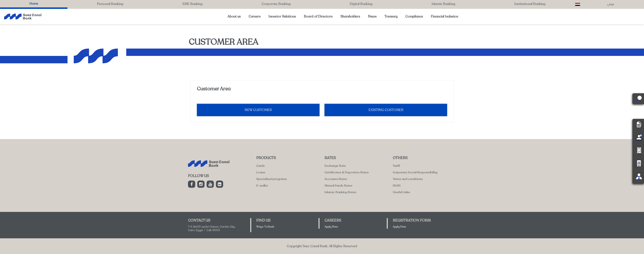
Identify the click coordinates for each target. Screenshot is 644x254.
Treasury (391, 17)
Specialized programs (272, 179)
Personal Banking (110, 4)
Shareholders (350, 17)
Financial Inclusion (444, 17)
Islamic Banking (443, 4)
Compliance (414, 17)
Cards (260, 166)
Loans (261, 172)
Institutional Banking (530, 4)
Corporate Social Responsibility (415, 172)
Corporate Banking (276, 4)
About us (234, 17)
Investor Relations (282, 17)
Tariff (396, 166)
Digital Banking (361, 4)
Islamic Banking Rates (340, 192)
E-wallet (262, 185)
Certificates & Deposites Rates (347, 172)
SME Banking (192, 4)
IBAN (397, 185)
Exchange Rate (335, 166)
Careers (255, 17)
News (372, 17)
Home (34, 4)
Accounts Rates (336, 179)
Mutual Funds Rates (338, 185)
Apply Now (331, 227)
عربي (611, 4)
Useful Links (401, 192)
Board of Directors (318, 17)
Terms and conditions (408, 179)
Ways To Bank (265, 227)
